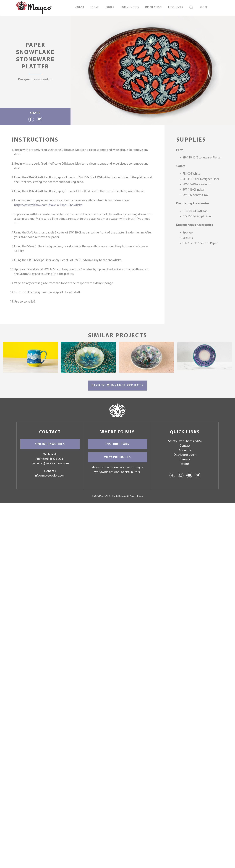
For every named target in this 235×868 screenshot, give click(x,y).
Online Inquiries (50, 444)
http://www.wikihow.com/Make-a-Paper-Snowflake (48, 205)
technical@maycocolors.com (50, 464)
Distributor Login (185, 455)
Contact (185, 446)
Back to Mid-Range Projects (117, 386)
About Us (185, 450)
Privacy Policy (136, 496)
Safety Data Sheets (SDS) (185, 441)
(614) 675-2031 (55, 459)
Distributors (118, 444)
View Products (118, 457)
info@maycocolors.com (50, 476)
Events (185, 464)
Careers (185, 459)
